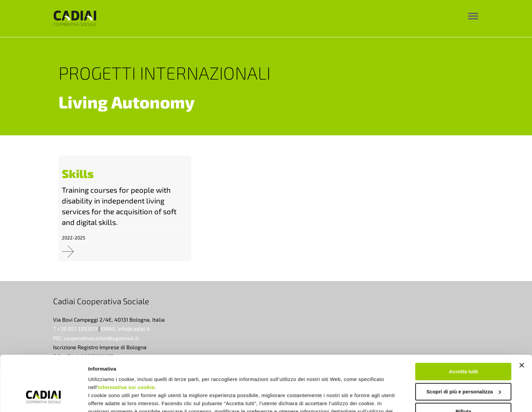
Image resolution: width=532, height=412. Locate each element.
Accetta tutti (464, 324)
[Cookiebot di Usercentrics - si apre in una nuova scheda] (44, 399)
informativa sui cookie (126, 340)
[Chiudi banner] (522, 318)
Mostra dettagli (106, 399)
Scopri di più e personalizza (464, 344)
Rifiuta (464, 364)
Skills (78, 173)
